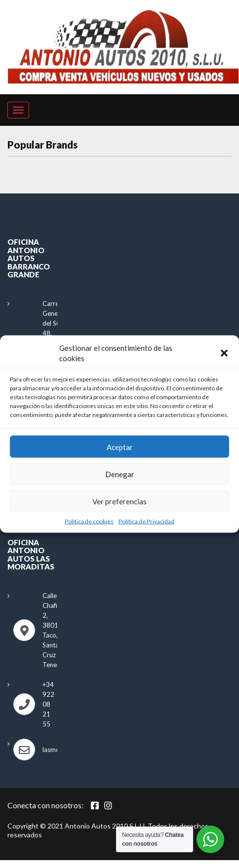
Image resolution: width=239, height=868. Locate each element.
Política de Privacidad (146, 521)
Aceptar (120, 447)
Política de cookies (89, 521)
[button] (224, 353)
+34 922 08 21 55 (48, 704)
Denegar (120, 474)
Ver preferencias (119, 501)
